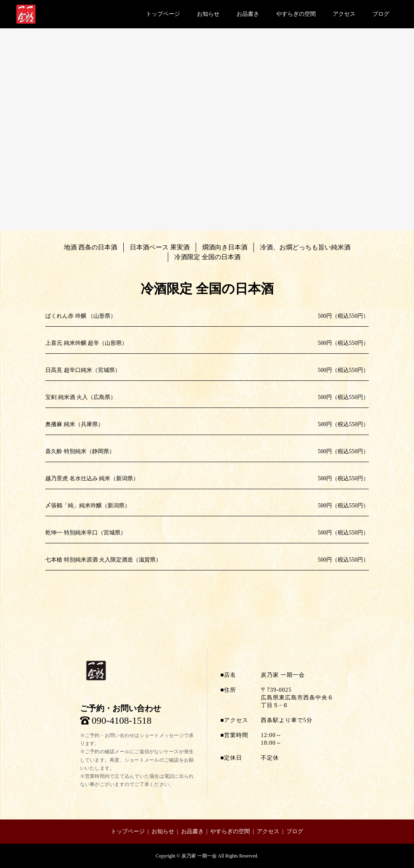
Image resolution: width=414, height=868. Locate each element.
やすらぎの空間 (296, 14)
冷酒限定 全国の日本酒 (207, 257)
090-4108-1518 (122, 720)
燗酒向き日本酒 (225, 247)
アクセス (344, 14)
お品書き (248, 14)
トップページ (163, 14)
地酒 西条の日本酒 (91, 247)
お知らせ (208, 14)
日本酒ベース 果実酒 (160, 247)
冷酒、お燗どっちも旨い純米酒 (305, 247)
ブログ (381, 14)
